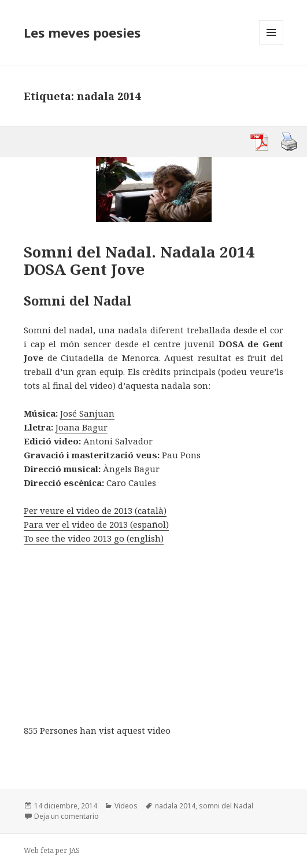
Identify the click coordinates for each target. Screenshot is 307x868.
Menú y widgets (271, 44)
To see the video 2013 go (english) (94, 538)
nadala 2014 (175, 806)
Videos (126, 806)
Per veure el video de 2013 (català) (95, 510)
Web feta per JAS (52, 850)
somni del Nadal (226, 806)
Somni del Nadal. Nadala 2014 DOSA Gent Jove (139, 260)
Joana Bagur (82, 427)
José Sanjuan (87, 413)
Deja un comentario (66, 816)
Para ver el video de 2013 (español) (96, 524)
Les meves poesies (82, 32)
